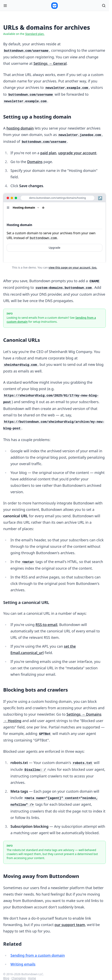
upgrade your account (77, 153)
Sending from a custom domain (38, 955)
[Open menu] (5, 6)
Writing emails (23, 964)
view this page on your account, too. (73, 267)
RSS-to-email (46, 625)
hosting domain (20, 128)
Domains (35, 162)
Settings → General (50, 63)
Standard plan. (35, 34)
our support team (70, 925)
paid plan (48, 153)
